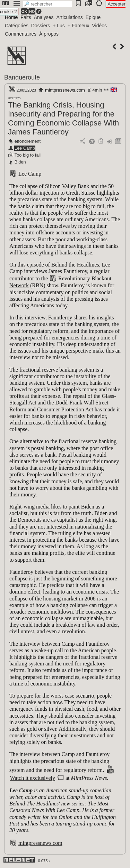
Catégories (17, 26)
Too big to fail (28, 155)
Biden (20, 162)
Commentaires (21, 34)
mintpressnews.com (65, 90)
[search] (47, 4)
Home (11, 17)
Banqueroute (22, 77)
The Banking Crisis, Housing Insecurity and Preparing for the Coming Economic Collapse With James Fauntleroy (63, 118)
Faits (26, 17)
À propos (49, 34)
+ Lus (59, 26)
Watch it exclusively (33, 778)
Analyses (44, 17)
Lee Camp (25, 148)
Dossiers (41, 26)
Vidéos (99, 26)
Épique (93, 17)
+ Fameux (79, 26)
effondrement (28, 141)
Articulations (70, 17)
